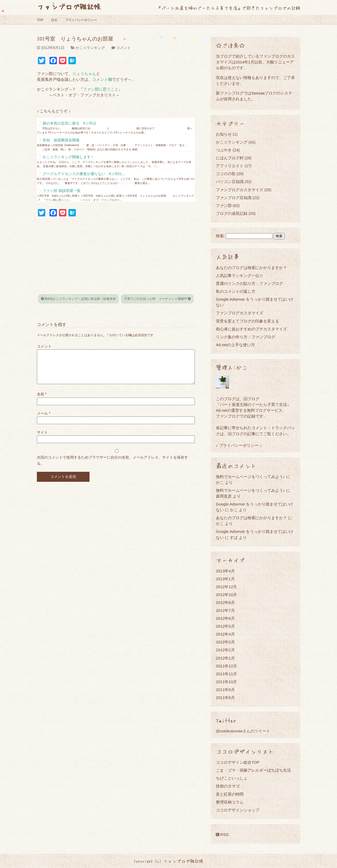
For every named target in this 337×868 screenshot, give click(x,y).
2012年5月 (225, 626)
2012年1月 (225, 658)
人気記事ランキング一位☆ (240, 276)
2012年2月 (225, 650)
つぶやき (224, 150)
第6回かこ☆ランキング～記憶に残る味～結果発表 (78, 299)
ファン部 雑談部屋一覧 (62, 191)
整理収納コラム (230, 802)
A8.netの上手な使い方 (235, 345)
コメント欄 (102, 80)
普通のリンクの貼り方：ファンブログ (249, 283)
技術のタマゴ (228, 786)
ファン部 (224, 205)
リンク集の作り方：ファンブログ (246, 337)
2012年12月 (226, 587)
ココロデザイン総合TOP (238, 762)
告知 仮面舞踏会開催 (61, 140)
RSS (222, 834)
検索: (220, 236)
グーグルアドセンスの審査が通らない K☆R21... (84, 174)
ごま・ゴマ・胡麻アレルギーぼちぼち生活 (253, 770)
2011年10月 (226, 682)
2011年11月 (226, 674)
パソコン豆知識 (230, 182)
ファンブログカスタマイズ (240, 190)
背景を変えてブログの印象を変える (247, 321)
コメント (123, 48)
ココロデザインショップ (238, 810)
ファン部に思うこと (101, 89)
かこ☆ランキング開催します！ (68, 157)
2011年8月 (225, 698)
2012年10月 (226, 595)
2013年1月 (225, 579)
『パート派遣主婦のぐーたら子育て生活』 (253, 405)
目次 (54, 20)
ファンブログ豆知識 (234, 198)
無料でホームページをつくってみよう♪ (251, 477)
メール (44, 420)
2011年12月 (226, 666)
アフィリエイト (230, 166)
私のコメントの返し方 (236, 291)
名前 (42, 400)
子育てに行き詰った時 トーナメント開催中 (157, 299)
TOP (40, 20)
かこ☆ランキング (90, 48)
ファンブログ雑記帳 (69, 6)
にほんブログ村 (230, 158)
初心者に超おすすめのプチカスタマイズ (251, 329)
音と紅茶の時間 (230, 794)
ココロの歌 (226, 174)
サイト (42, 439)
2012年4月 (225, 634)
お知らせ (224, 134)
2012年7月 (225, 610)
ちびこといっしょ (232, 778)
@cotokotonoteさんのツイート (243, 731)
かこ (234, 510)
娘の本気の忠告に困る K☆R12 (69, 123)
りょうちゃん (84, 74)
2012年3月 (225, 642)
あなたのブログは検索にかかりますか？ (251, 268)
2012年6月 (225, 618)
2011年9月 (225, 690)
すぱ (234, 537)
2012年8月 (225, 602)
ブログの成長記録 (232, 213)
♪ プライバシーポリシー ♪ (239, 445)
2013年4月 (225, 571)
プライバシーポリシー (81, 20)
